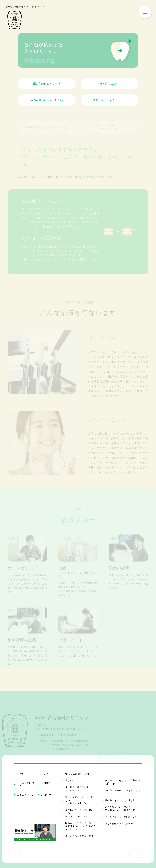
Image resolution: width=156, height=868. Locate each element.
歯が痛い (70, 781)
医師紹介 (22, 774)
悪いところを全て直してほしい (80, 838)
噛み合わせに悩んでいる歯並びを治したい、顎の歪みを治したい (80, 827)
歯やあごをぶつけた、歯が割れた (123, 801)
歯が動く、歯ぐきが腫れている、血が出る (80, 789)
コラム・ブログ (27, 796)
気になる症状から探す (79, 774)
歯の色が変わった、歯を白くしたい (123, 792)
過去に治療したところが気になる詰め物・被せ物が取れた (80, 801)
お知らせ (47, 796)
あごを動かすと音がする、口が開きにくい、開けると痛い (121, 809)
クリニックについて (27, 785)
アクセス (47, 774)
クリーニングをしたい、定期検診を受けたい (123, 782)
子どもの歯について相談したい (121, 818)
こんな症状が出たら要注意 (119, 824)
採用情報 (47, 784)
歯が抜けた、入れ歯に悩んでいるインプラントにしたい (80, 814)
